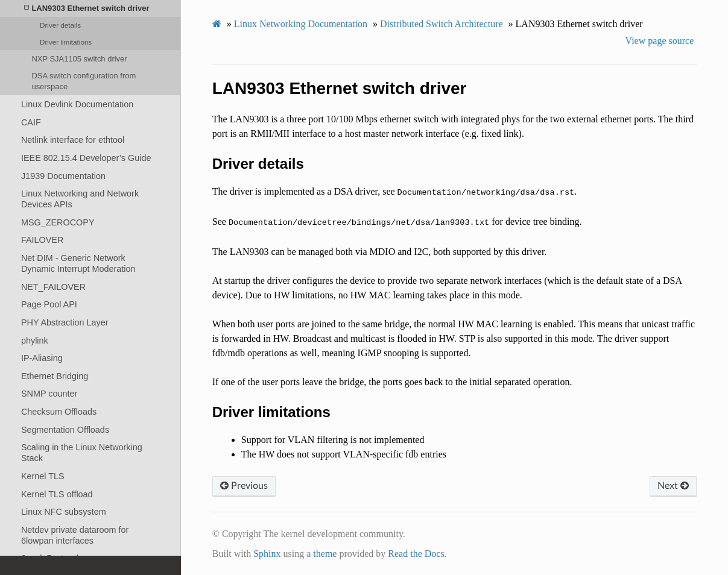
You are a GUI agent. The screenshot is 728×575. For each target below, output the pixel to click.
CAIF (31, 122)
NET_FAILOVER (53, 287)
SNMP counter (49, 394)
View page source (660, 41)
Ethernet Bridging (55, 376)
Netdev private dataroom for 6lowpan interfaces (75, 535)
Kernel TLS (43, 476)
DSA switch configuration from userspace (84, 81)
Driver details (60, 25)
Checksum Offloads (59, 412)
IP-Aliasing (42, 358)
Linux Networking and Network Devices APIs (80, 199)
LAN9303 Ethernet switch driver (87, 8)
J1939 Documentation (63, 176)
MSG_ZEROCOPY (58, 222)
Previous (244, 486)
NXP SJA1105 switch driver (79, 59)
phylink (35, 341)
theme (325, 554)
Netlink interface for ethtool (73, 140)
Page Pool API (49, 304)
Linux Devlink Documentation (77, 104)
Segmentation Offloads (65, 430)
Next (673, 486)
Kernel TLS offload (57, 494)
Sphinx (267, 554)
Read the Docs (416, 554)
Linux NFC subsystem (64, 512)
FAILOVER (42, 240)
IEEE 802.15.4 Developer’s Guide (86, 158)
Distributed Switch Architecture (442, 24)
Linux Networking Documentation (301, 24)
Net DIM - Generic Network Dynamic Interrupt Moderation (78, 263)
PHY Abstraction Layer (65, 322)
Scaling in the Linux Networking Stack (82, 453)
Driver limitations (66, 42)
